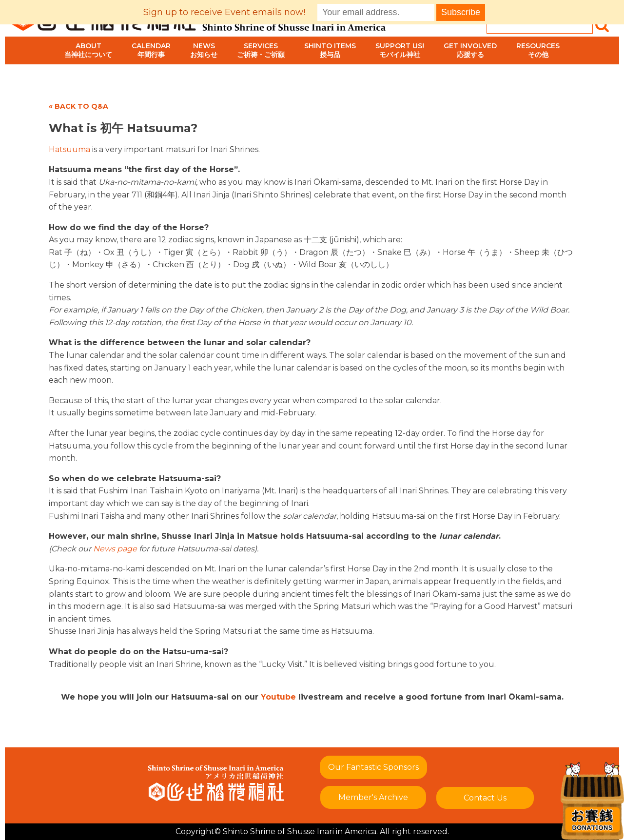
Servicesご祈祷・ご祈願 (261, 50)
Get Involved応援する (470, 50)
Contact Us (485, 798)
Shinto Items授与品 (330, 50)
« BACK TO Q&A (78, 106)
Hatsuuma (69, 149)
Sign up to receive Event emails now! (224, 12)
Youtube (278, 697)
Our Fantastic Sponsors (373, 767)
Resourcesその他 (538, 50)
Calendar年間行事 (151, 50)
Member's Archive (373, 797)
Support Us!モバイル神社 (400, 50)
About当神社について (88, 50)
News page (115, 549)
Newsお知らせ (204, 50)
